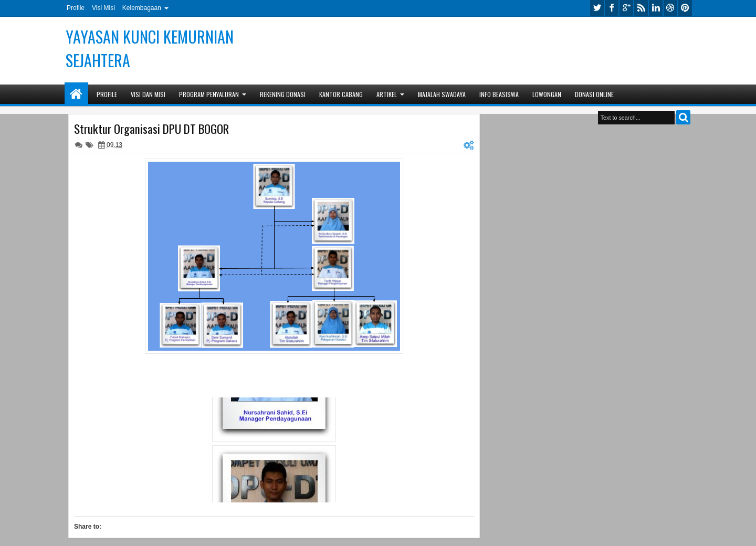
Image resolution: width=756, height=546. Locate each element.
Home (76, 94)
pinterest (685, 8)
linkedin (656, 8)
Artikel (387, 94)
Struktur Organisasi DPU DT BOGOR (151, 129)
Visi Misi (103, 8)
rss (641, 8)
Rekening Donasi (283, 94)
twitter (597, 8)
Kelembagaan (142, 8)
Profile (76, 8)
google (626, 8)
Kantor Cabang (341, 94)
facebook (612, 8)
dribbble (670, 8)
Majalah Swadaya (442, 94)
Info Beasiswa (499, 94)
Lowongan (547, 94)
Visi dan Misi (148, 94)
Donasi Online (594, 94)
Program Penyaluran (209, 94)
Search (683, 117)
